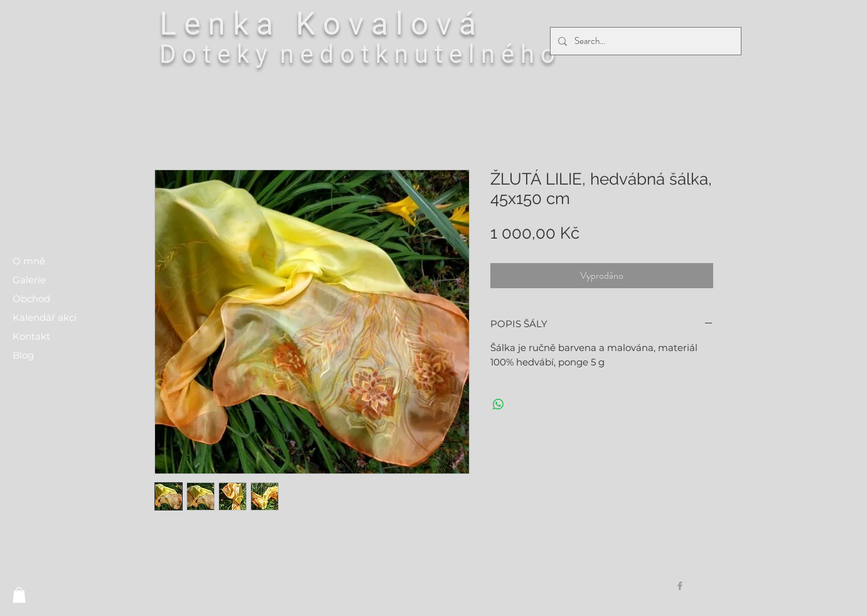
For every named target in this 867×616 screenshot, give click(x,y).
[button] (19, 595)
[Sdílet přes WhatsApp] (498, 404)
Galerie (29, 280)
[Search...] (644, 41)
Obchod (31, 299)
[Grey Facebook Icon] (680, 586)
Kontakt (31, 336)
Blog (23, 355)
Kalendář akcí (45, 317)
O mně (29, 261)
